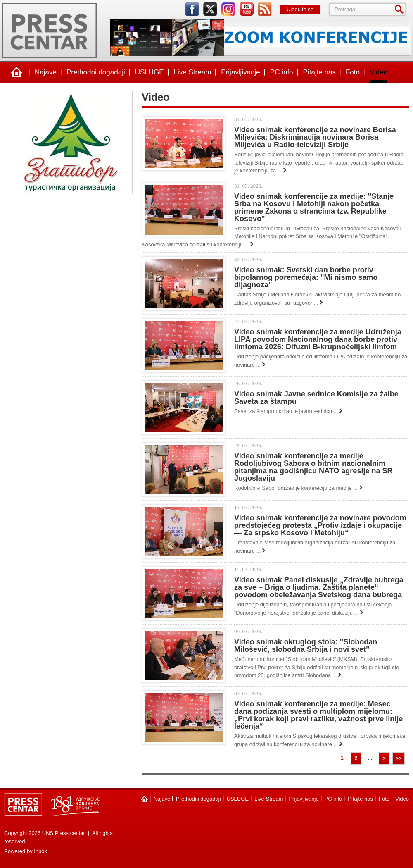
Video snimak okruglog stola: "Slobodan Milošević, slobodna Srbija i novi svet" (306, 646)
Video (379, 72)
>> (398, 758)
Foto (353, 72)
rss (265, 9)
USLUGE (150, 72)
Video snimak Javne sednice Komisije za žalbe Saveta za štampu (316, 398)
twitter (210, 9)
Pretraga (401, 9)
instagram (228, 9)
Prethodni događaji (96, 72)
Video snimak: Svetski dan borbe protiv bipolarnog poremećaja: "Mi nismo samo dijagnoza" (306, 277)
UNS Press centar (49, 31)
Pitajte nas (319, 72)
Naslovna (17, 72)
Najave (46, 72)
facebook (192, 9)
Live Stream (193, 72)
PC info (282, 72)
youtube (247, 9)
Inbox (40, 851)
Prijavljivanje (240, 72)
